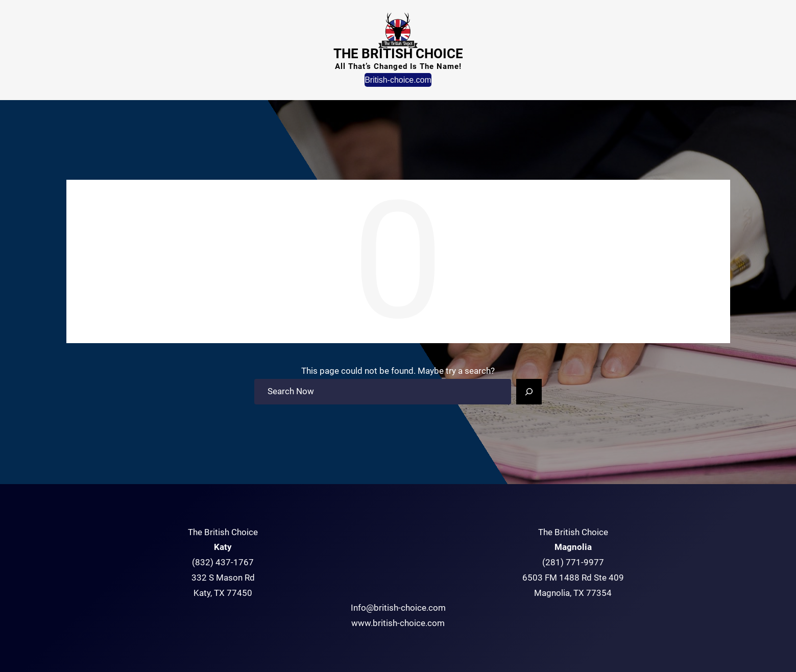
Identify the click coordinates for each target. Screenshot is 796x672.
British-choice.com (398, 80)
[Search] (529, 392)
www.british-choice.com (398, 623)
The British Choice (398, 54)
